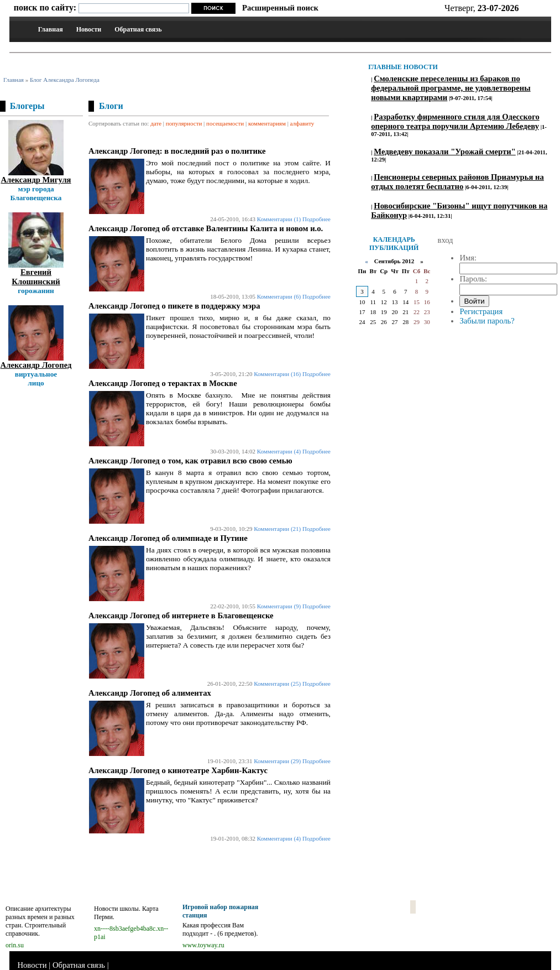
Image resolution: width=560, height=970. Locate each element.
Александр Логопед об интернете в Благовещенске (181, 616)
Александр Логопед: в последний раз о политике (177, 151)
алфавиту (302, 123)
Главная (51, 29)
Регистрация (481, 311)
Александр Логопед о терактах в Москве (163, 383)
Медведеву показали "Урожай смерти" (445, 152)
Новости (89, 29)
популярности (184, 123)
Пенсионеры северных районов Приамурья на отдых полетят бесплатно (457, 182)
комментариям (267, 123)
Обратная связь (138, 29)
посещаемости (225, 123)
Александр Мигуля (36, 180)
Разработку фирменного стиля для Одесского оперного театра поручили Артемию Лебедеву (455, 121)
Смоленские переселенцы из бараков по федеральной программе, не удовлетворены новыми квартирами (451, 88)
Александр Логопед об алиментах (150, 693)
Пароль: (473, 279)
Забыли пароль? (487, 321)
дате (156, 123)
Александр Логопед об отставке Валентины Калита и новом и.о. (206, 228)
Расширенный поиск (280, 8)
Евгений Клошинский (36, 277)
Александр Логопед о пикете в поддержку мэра (174, 306)
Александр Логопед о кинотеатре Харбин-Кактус (178, 770)
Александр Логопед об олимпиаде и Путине (168, 538)
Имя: (468, 258)
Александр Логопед (36, 365)
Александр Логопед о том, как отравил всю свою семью (190, 461)
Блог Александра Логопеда (65, 80)
